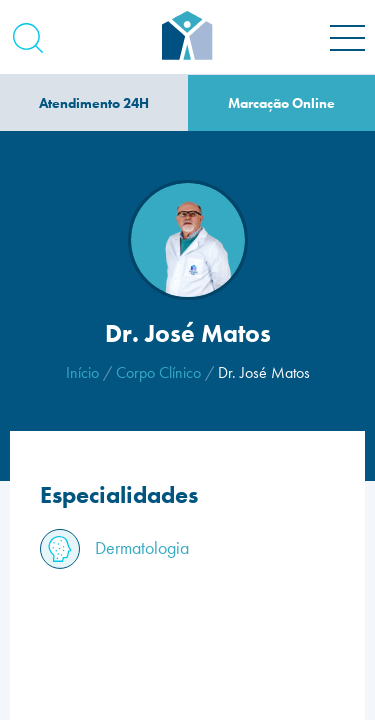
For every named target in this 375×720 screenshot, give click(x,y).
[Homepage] (187, 37)
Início (82, 372)
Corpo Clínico (158, 372)
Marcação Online (281, 103)
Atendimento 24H (94, 103)
